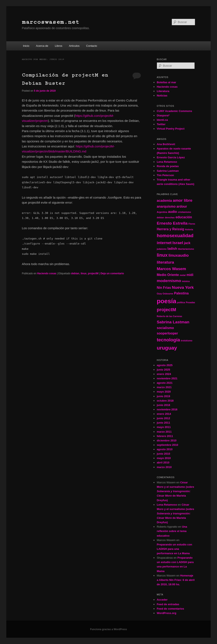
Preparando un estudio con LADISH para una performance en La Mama (174, 549)
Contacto (92, 46)
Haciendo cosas (47, 273)
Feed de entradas (168, 604)
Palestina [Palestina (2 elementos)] (181, 293)
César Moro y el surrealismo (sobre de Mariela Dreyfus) (175, 491)
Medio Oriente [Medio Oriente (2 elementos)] (168, 275)
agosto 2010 (165, 449)
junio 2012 (163, 418)
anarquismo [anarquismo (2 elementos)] (166, 206)
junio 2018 (163, 405)
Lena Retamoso (167, 162)
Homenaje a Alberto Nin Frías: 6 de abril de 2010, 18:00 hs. (176, 580)
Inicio (26, 46)
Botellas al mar (166, 82)
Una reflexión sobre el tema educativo (172, 531)
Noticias (162, 96)
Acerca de (42, 46)
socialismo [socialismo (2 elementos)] (165, 328)
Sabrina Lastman (168, 171)
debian (75, 273)
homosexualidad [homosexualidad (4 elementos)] (175, 236)
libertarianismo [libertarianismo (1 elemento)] (186, 249)
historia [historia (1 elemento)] (189, 229)
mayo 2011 (164, 427)
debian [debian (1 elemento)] (160, 217)
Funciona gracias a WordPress (108, 629)
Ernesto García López (171, 157)
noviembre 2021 (167, 378)
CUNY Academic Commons (174, 111)
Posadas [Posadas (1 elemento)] (191, 302)
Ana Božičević (166, 144)
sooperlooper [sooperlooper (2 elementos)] (167, 333)
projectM (93, 273)
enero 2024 (164, 374)
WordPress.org (166, 613)
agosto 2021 (165, 383)
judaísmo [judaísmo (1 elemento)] (162, 249)
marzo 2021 (164, 387)
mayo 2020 (164, 392)
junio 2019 (163, 396)
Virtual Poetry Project (171, 129)
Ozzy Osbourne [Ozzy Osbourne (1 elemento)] (165, 294)
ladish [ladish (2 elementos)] (172, 249)
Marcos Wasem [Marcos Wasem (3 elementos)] (171, 269)
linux (84, 273)
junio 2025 (163, 370)
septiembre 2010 (167, 445)
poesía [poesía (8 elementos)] (166, 301)
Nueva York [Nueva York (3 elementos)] (183, 287)
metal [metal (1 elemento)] (183, 275)
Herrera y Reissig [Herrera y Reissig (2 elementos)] (170, 229)
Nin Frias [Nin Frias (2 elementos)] (164, 288)
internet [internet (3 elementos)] (164, 243)
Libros (59, 46)
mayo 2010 (164, 458)
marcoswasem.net (51, 22)
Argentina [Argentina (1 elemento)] (162, 212)
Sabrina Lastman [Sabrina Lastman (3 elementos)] (173, 322)
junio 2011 (163, 423)
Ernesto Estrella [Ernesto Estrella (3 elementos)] (172, 223)
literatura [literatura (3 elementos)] (165, 262)
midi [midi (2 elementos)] (190, 275)
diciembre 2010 (167, 440)
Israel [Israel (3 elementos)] (178, 243)
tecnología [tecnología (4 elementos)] (168, 340)
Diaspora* (163, 115)
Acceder (162, 600)
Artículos (74, 46)
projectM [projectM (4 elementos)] (166, 310)
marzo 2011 (164, 432)
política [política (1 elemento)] (181, 302)
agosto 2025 (165, 365)
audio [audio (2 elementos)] (172, 212)
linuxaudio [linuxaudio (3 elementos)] (179, 255)
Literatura (163, 91)
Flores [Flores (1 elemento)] (192, 224)
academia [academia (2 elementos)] (164, 201)
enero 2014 (164, 414)
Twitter (161, 124)
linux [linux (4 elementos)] (162, 255)
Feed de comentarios (170, 609)
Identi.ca (162, 120)
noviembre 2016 (167, 409)
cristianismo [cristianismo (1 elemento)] (184, 212)
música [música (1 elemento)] (186, 281)
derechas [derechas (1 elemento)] (170, 217)
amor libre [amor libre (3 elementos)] (182, 200)
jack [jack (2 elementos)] (187, 243)
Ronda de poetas (168, 166)
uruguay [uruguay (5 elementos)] (167, 348)
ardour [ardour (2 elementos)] (182, 206)
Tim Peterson (165, 175)
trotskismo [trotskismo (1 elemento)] (187, 341)
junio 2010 (163, 454)
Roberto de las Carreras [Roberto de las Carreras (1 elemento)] (169, 316)
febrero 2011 (165, 436)
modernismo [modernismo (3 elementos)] (169, 281)
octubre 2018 (165, 401)
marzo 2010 (164, 467)
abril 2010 (163, 463)
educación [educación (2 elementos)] (184, 217)
